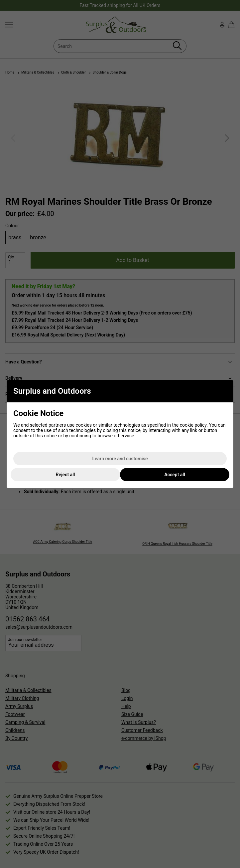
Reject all (65, 475)
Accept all (175, 475)
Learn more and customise (120, 459)
